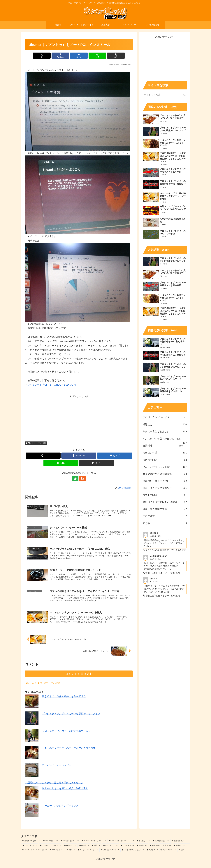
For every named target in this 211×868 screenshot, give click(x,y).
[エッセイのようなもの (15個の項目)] (51, 846)
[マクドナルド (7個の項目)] (57, 850)
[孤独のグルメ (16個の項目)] (180, 841)
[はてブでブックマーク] (79, 56)
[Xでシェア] (43, 56)
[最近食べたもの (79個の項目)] (31, 841)
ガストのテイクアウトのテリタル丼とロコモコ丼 (69, 748)
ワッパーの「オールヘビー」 (58, 766)
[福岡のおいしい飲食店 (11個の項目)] (160, 846)
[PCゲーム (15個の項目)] (70, 846)
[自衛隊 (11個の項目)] (142, 846)
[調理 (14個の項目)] (96, 846)
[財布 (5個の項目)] (71, 850)
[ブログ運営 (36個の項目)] (51, 841)
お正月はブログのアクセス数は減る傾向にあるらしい (54, 783)
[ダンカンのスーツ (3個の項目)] (110, 850)
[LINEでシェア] (97, 56)
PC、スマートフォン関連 (36, 443)
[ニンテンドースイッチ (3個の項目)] (88, 850)
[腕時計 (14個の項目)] (84, 846)
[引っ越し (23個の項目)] (143, 841)
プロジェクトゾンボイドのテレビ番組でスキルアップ (71, 714)
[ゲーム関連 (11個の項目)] (128, 846)
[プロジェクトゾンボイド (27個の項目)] (122, 841)
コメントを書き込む (79, 674)
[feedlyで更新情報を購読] (76, 479)
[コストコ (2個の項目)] (152, 850)
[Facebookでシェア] (61, 56)
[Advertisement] (79, 417)
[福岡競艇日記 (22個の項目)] (161, 841)
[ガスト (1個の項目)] (184, 850)
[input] (165, 95)
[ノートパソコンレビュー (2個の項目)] (133, 850)
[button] (115, 56)
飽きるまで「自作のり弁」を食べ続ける (64, 697)
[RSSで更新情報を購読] (82, 479)
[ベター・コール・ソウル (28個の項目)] (94, 841)
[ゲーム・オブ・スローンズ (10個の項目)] (35, 850)
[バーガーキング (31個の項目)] (70, 841)
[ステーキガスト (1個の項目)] (168, 850)
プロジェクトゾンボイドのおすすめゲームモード (69, 731)
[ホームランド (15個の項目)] (30, 846)
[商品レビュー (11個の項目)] (181, 846)
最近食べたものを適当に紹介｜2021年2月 (65, 789)
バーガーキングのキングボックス (60, 806)
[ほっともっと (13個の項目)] (111, 846)
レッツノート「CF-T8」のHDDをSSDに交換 (52, 385)
